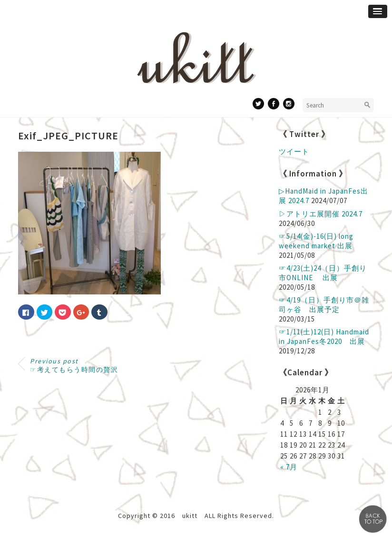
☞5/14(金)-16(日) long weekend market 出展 (316, 241)
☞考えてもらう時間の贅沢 (74, 365)
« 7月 (289, 467)
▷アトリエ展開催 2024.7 (321, 214)
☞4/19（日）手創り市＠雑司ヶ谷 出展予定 (324, 305)
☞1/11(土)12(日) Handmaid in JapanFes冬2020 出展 (324, 337)
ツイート (294, 151)
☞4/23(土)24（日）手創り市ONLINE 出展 (323, 273)
